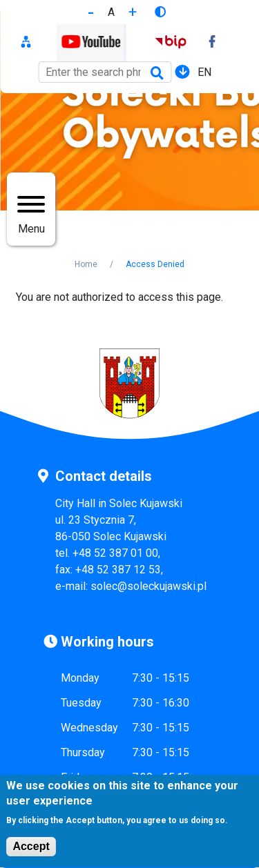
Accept (31, 854)
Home (86, 264)
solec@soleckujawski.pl (148, 586)
